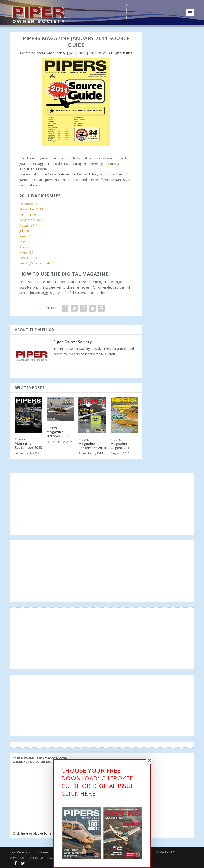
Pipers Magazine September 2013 (28, 443)
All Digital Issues (120, 53)
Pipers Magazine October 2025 (58, 432)
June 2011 (27, 236)
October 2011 (29, 215)
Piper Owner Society (51, 53)
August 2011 (29, 225)
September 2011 (31, 220)
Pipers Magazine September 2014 (92, 444)
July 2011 (26, 231)
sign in (119, 164)
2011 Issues (98, 53)
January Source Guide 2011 (39, 263)
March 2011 (28, 252)
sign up (104, 164)
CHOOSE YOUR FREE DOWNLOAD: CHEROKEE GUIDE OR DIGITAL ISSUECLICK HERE (98, 782)
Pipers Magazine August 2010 (121, 444)
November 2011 (31, 209)
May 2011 (27, 242)
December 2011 (31, 204)
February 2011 (30, 258)
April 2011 (27, 247)
